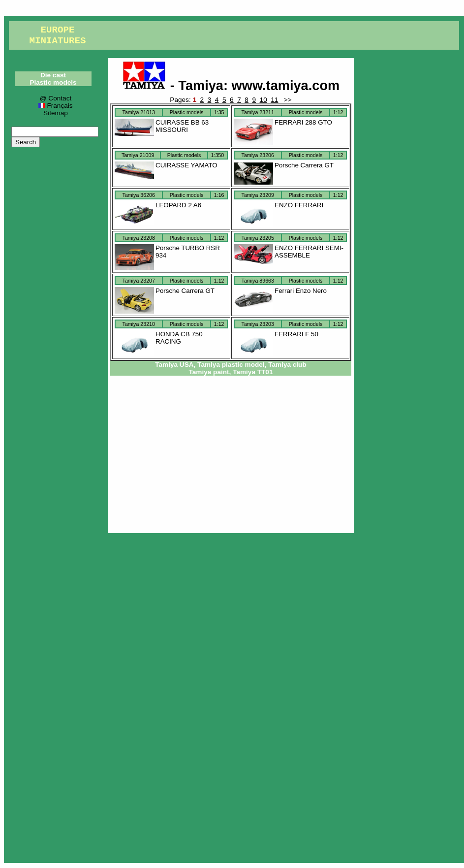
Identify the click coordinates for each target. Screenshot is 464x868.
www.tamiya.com (286, 85)
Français (55, 106)
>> (287, 100)
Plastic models (53, 82)
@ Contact (56, 98)
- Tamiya (173, 85)
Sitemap (56, 113)
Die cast (53, 75)
